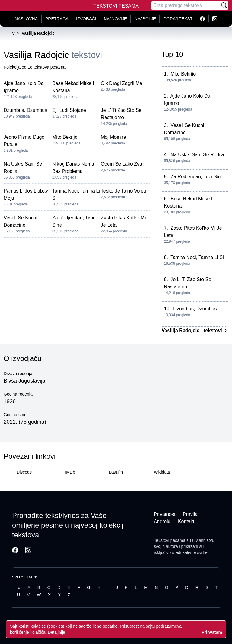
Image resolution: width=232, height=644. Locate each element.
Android (162, 521)
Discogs (24, 472)
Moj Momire (114, 137)
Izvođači (86, 19)
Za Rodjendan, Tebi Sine (197, 177)
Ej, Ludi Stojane (69, 110)
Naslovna (26, 19)
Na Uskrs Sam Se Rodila (197, 155)
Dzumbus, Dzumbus (25, 110)
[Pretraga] (185, 5)
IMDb (70, 472)
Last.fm (116, 472)
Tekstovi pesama (169, 540)
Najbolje (145, 19)
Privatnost (164, 514)
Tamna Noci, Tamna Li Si (197, 257)
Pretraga (57, 19)
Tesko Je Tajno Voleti (123, 191)
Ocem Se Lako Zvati (123, 164)
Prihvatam (212, 632)
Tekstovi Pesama (116, 6)
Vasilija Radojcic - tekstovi (193, 330)
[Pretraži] (224, 5)
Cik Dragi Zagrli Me (122, 83)
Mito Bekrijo (65, 137)
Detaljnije (56, 632)
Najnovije (115, 19)
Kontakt (186, 521)
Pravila (190, 514)
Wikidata (162, 472)
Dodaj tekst (178, 19)
